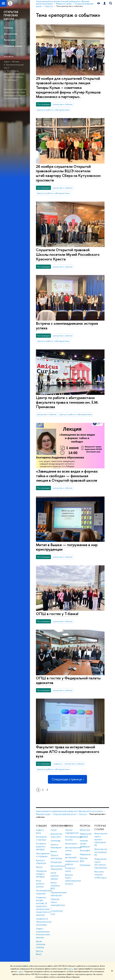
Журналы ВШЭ (84, 860)
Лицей (54, 830)
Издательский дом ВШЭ (86, 835)
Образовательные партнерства (59, 894)
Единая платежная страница (41, 944)
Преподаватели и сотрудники (43, 855)
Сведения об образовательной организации (44, 922)
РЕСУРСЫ (85, 826)
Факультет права (43, 814)
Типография (85, 850)
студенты (57, 764)
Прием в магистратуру (56, 857)
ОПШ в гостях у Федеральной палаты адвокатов (68, 680)
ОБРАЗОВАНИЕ (59, 826)
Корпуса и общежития (41, 862)
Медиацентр (85, 854)
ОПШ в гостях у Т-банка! (57, 614)
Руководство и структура (41, 838)
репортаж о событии (63, 104)
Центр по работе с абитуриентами (53, 110)
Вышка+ (54, 851)
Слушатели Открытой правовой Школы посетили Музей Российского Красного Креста (68, 254)
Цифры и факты (40, 831)
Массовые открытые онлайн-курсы (100, 875)
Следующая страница (67, 779)
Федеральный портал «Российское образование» (101, 863)
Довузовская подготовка (56, 835)
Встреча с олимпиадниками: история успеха (67, 326)
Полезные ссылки (13, 46)
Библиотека (85, 830)
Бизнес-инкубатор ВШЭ (55, 886)
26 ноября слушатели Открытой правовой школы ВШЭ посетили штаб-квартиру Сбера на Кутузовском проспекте (68, 173)
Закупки (39, 867)
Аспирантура (56, 862)
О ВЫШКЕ (41, 826)
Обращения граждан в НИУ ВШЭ (41, 874)
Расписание (10, 40)
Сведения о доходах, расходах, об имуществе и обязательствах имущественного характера (43, 906)
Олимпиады (56, 841)
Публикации (85, 865)
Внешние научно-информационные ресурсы (73, 879)
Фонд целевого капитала (40, 884)
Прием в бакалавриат (56, 846)
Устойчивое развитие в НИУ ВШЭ (41, 847)
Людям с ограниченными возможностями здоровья (43, 933)
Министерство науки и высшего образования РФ (101, 839)
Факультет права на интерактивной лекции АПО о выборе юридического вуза (68, 751)
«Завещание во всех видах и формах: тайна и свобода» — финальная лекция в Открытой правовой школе (67, 476)
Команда (8, 28)
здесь (70, 969)
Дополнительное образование (58, 867)
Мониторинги (71, 844)
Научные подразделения (72, 831)
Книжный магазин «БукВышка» (85, 844)
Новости (83, 814)
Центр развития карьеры (55, 876)
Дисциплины (10, 34)
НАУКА (69, 826)
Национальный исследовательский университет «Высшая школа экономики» (69, 811)
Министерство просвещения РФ (101, 852)
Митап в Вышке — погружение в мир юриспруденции (67, 547)
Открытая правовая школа (65, 814)
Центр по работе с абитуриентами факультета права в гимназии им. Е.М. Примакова (67, 402)
